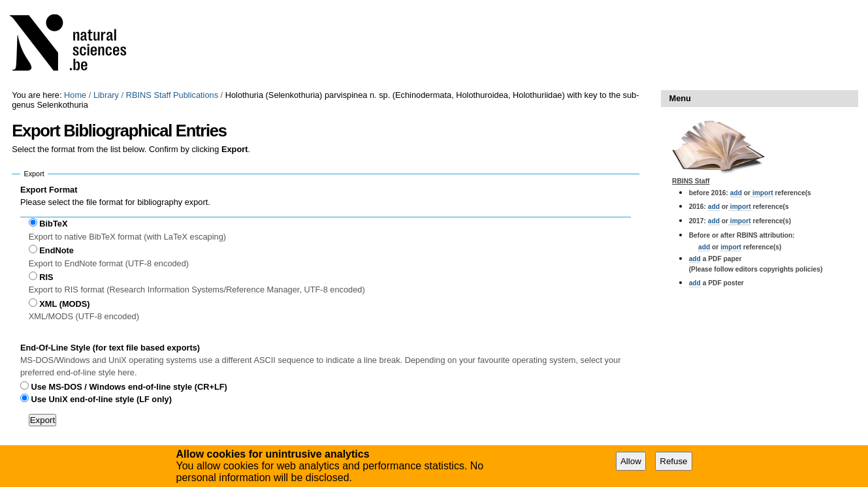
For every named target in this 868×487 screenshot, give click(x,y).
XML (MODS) (64, 304)
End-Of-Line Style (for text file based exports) (110, 348)
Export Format (49, 190)
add (736, 193)
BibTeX (53, 224)
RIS (46, 277)
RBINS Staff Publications (172, 95)
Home (75, 95)
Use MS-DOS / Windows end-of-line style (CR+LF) (129, 387)
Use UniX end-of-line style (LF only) (102, 399)
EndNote (56, 250)
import (762, 193)
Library (106, 95)
